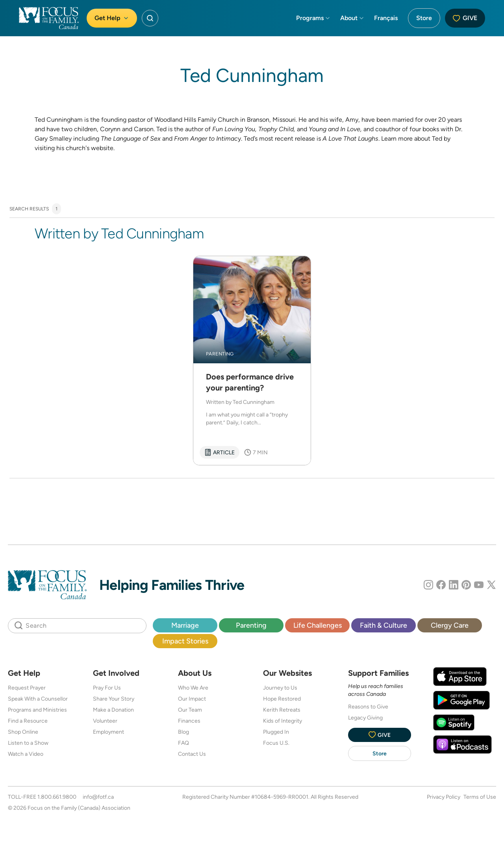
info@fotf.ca (98, 797)
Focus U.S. (276, 743)
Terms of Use (480, 797)
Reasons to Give (368, 707)
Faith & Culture (384, 625)
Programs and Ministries (37, 710)
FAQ (183, 743)
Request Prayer (27, 688)
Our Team (190, 710)
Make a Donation (113, 710)
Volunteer (105, 721)
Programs (313, 18)
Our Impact (192, 699)
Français (386, 18)
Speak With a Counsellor (38, 699)
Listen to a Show (28, 743)
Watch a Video (26, 754)
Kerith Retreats (282, 710)
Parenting (251, 625)
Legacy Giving (365, 718)
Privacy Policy (444, 797)
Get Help (112, 18)
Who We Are (193, 688)
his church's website (85, 148)
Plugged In (276, 732)
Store (424, 18)
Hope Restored (282, 699)
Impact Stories (185, 641)
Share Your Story (114, 699)
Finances (189, 721)
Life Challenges (318, 625)
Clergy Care (450, 625)
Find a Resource (28, 721)
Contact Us (192, 754)
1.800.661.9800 (57, 797)
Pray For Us (107, 688)
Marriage (185, 625)
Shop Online (23, 732)
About (352, 18)
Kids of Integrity (283, 721)
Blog (183, 732)
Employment (108, 732)
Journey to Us (280, 688)
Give (465, 18)
